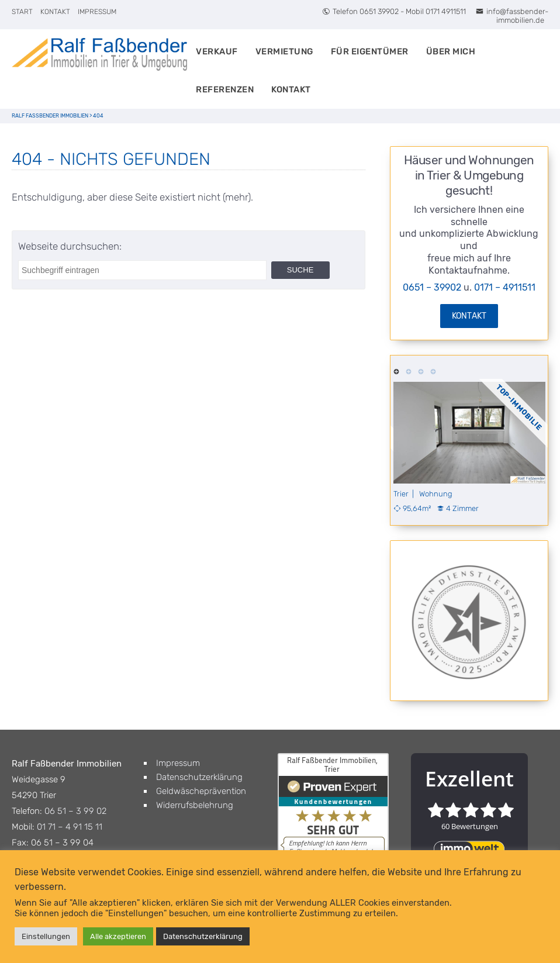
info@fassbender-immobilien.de (512, 16)
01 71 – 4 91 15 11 (70, 827)
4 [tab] (433, 370)
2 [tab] (409, 370)
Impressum (97, 12)
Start (22, 12)
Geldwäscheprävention (201, 791)
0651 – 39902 (432, 287)
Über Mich (451, 51)
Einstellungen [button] (46, 936)
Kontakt (55, 12)
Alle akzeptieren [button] (118, 936)
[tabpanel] (469, 447)
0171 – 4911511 (505, 287)
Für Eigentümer (370, 51)
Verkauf (217, 51)
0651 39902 (379, 11)
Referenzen (225, 89)
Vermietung (284, 51)
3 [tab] (421, 370)
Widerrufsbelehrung (195, 805)
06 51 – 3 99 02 (75, 811)
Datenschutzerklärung (199, 777)
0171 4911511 (446, 11)
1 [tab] (397, 370)
